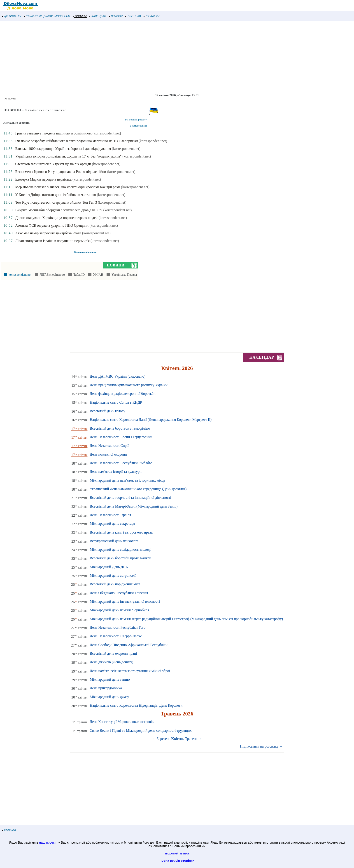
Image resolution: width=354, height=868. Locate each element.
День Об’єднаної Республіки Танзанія (119, 593)
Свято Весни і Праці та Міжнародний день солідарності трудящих (141, 730)
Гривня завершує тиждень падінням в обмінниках (53, 133)
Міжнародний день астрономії (113, 575)
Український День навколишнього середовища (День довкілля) (138, 489)
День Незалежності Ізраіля (110, 515)
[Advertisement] (135, 57)
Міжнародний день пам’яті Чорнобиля (119, 610)
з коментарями (138, 126)
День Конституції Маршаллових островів (122, 722)
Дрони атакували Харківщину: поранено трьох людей (56, 218)
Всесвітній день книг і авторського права (121, 532)
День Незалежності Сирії (109, 446)
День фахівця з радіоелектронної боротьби (122, 394)
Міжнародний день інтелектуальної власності (125, 601)
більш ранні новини (85, 252)
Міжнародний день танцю (110, 679)
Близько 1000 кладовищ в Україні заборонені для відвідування (63, 149)
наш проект (47, 842)
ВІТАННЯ (116, 16)
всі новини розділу (136, 120)
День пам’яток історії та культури (115, 472)
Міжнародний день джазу (109, 697)
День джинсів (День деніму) (111, 662)
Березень (164, 739)
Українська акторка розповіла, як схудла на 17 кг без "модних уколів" (68, 156)
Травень (191, 739)
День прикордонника (106, 688)
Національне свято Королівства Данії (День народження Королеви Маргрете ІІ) (151, 420)
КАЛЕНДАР (98, 16)
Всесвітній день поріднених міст (115, 584)
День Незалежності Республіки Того (118, 627)
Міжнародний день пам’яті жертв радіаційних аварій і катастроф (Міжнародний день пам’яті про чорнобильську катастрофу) (186, 619)
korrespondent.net (19, 275)
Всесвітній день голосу (107, 411)
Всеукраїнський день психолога (114, 541)
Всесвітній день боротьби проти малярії (120, 558)
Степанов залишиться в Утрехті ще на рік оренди (53, 164)
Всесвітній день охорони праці (113, 653)
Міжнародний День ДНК (109, 567)
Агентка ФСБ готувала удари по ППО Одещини (52, 225)
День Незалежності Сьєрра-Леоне (116, 636)
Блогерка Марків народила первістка (43, 179)
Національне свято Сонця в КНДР (116, 402)
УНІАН (97, 275)
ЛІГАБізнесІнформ (52, 275)
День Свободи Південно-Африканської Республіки (128, 645)
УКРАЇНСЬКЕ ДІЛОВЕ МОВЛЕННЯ (47, 16)
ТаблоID (78, 275)
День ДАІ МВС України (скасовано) (117, 376)
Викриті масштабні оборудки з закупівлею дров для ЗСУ (59, 210)
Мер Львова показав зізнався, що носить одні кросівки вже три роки (68, 187)
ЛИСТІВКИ (133, 16)
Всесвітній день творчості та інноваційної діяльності (130, 498)
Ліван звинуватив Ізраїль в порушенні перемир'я (52, 241)
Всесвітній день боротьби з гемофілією (120, 428)
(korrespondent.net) (107, 133)
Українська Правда (123, 275)
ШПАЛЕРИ (152, 16)
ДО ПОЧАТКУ (12, 16)
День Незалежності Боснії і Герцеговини (121, 437)
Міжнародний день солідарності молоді (120, 549)
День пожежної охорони (108, 454)
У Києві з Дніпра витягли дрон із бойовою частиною (56, 195)
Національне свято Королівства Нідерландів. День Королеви (136, 705)
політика (9, 830)
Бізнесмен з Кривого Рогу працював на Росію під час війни (61, 172)
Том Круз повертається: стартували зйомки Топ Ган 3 (56, 202)
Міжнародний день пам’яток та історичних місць (127, 480)
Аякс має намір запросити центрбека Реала (48, 233)
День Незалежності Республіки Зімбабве (121, 463)
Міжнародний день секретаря (112, 523)
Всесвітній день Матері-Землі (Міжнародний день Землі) (134, 506)
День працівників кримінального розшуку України (128, 385)
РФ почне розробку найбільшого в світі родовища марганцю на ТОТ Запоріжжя (76, 141)
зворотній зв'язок (177, 853)
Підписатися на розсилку (261, 746)
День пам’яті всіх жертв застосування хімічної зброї (130, 671)
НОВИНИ (80, 16)
